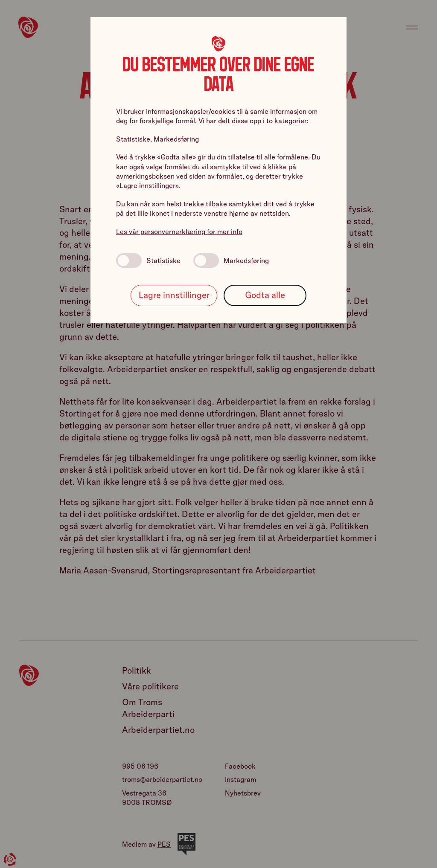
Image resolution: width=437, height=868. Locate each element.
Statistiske (148, 260)
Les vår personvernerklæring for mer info (179, 231)
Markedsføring (231, 260)
